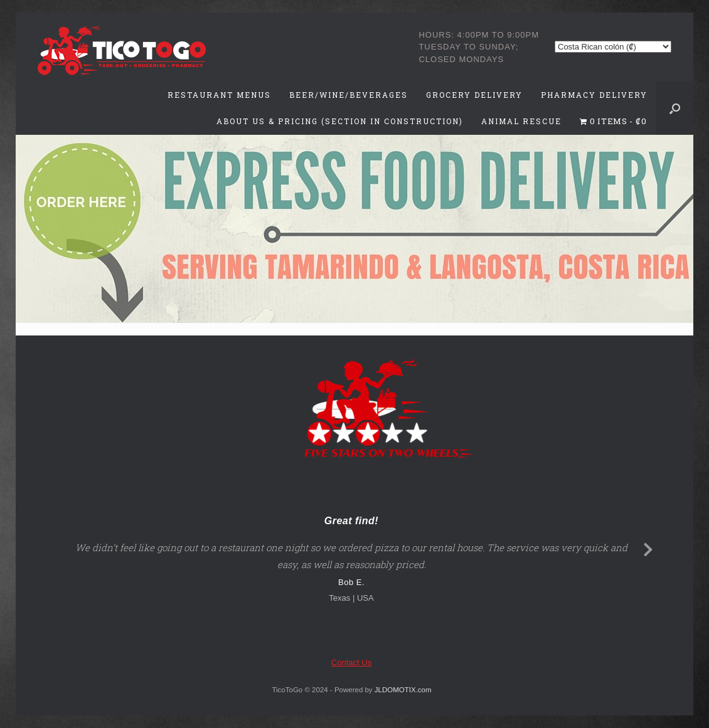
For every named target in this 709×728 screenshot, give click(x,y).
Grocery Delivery (474, 95)
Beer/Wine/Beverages (349, 95)
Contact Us (351, 662)
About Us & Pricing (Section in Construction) (340, 121)
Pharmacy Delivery (594, 95)
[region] (354, 229)
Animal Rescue (521, 121)
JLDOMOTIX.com (403, 690)
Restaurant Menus (219, 95)
